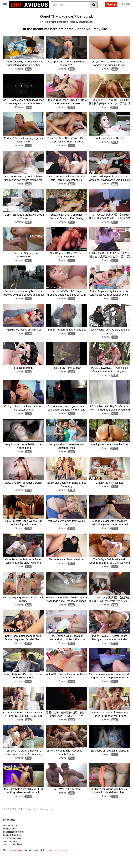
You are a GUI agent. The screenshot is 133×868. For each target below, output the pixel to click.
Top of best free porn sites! (55, 861)
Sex (73, 12)
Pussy (82, 12)
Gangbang (26, 18)
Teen (100, 12)
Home (7, 12)
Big (66, 12)
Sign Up (111, 4)
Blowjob (61, 18)
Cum (15, 18)
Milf (44, 18)
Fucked (110, 12)
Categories (20, 12)
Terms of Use (46, 820)
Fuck (6, 18)
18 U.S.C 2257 (9, 820)
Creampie (73, 18)
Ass (59, 12)
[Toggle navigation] (6, 4)
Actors (42, 12)
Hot (37, 18)
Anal (52, 12)
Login (126, 4)
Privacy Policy (32, 820)
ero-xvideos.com (17, 861)
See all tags (88, 18)
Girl (51, 18)
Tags (32, 12)
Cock (91, 12)
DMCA (21, 820)
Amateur (122, 12)
